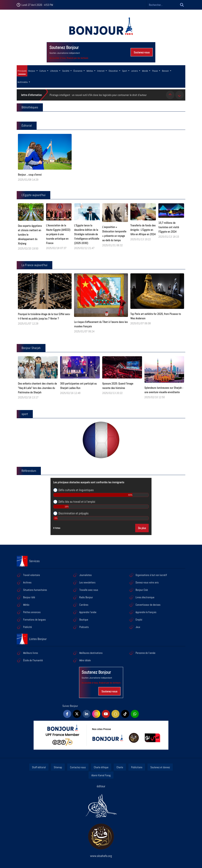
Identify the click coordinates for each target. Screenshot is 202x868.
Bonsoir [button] (166, 71)
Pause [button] (155, 71)
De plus (142, 528)
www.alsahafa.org (101, 856)
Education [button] (113, 71)
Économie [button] (78, 71)
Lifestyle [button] (54, 71)
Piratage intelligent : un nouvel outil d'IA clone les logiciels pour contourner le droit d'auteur (98, 95)
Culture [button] (43, 71)
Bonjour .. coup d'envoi (30, 175)
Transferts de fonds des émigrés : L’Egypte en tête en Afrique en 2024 (143, 230)
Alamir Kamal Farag (101, 775)
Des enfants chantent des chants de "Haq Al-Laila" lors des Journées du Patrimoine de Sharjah (37, 388)
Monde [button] (145, 71)
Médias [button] (90, 71)
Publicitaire (137, 767)
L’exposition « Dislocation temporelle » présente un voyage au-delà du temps (114, 234)
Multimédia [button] (23, 82)
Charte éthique (101, 767)
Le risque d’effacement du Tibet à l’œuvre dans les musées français (101, 324)
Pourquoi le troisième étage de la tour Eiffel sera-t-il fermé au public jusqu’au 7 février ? (44, 316)
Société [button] (66, 71)
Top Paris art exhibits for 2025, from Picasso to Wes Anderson (156, 316)
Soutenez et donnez (160, 767)
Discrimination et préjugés (74, 513)
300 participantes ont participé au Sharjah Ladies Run (78, 386)
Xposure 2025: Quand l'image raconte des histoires (118, 386)
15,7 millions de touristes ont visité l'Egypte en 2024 (169, 227)
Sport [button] (125, 71)
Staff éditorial (39, 767)
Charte (120, 767)
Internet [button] (101, 71)
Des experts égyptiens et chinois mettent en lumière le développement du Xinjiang (30, 235)
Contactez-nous (78, 767)
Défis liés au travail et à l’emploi (77, 502)
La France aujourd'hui (35, 265)
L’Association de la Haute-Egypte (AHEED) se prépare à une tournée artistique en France (58, 234)
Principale (22, 71)
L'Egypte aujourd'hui (33, 195)
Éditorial (27, 126)
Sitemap (58, 767)
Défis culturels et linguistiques (76, 490)
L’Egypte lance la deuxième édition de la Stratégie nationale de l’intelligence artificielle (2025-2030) (87, 234)
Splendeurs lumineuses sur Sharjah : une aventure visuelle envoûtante (164, 390)
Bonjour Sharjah (31, 348)
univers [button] (135, 71)
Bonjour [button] (32, 71)
